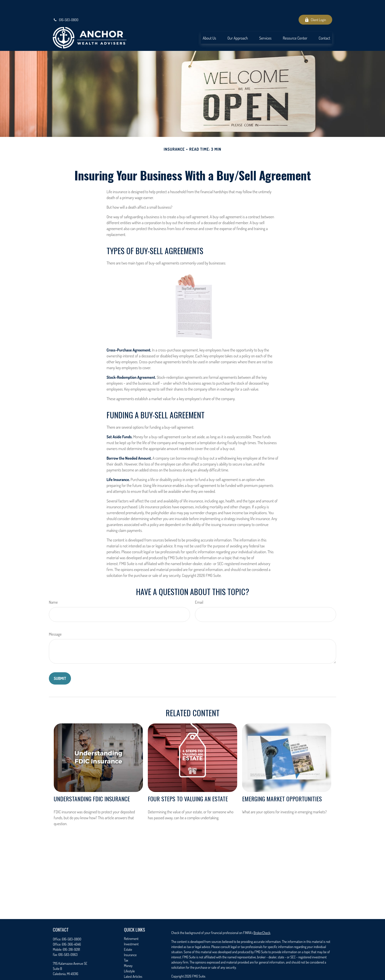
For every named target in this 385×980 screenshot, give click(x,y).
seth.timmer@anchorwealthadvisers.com (79, 967)
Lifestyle (129, 956)
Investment (131, 929)
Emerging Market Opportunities (282, 784)
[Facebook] (56, 975)
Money (128, 951)
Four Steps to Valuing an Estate (188, 784)
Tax (126, 945)
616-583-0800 (66, 5)
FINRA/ (250, 975)
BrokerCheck (262, 918)
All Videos (130, 967)
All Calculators (133, 973)
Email (199, 587)
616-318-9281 (71, 935)
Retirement (131, 924)
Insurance (130, 940)
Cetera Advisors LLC (286, 970)
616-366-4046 (71, 929)
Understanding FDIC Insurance (92, 784)
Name (53, 587)
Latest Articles (133, 962)
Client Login (315, 5)
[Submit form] (60, 664)
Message (55, 619)
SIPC (258, 975)
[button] (209, 23)
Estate (128, 935)
